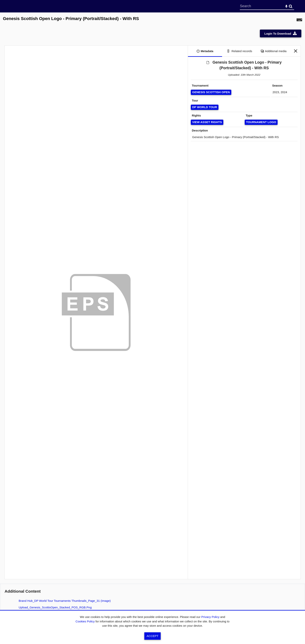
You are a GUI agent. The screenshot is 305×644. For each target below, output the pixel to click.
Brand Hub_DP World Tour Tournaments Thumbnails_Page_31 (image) (65, 601)
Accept (153, 636)
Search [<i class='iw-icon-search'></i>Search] (291, 6)
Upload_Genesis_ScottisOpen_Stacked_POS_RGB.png (55, 607)
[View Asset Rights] (207, 122)
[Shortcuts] (299, 21)
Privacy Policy (210, 617)
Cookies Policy (85, 621)
